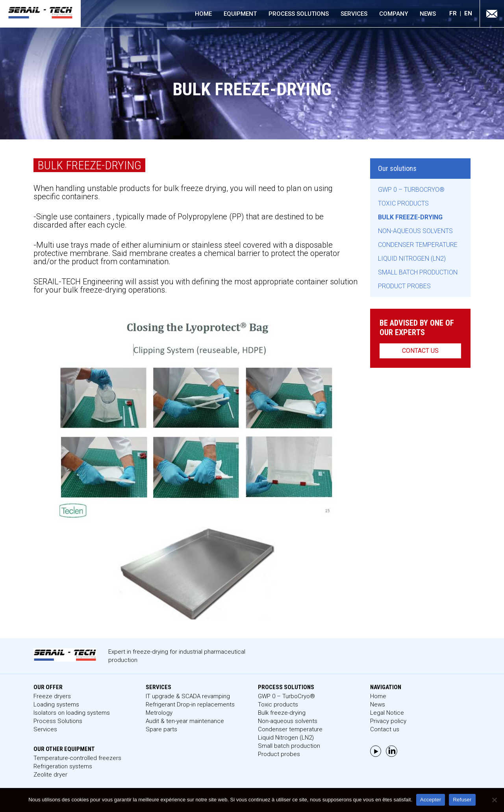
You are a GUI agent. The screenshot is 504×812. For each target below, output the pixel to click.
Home (203, 14)
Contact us (420, 351)
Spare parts (161, 729)
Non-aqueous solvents (415, 231)
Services (354, 14)
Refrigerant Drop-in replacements (190, 704)
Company (394, 14)
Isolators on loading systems (72, 713)
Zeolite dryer (50, 775)
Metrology (159, 713)
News (428, 14)
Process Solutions (299, 14)
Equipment (240, 14)
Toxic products (403, 203)
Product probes (404, 286)
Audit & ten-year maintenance (185, 721)
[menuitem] (457, 14)
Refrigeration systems (63, 766)
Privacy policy (388, 721)
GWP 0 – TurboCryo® (411, 190)
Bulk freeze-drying (410, 217)
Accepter (431, 800)
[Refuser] (494, 800)
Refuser (462, 800)
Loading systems (56, 704)
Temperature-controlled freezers (77, 758)
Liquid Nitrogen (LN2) (412, 259)
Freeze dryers (52, 696)
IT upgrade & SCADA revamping (188, 696)
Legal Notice (387, 713)
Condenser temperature (418, 245)
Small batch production (418, 272)
